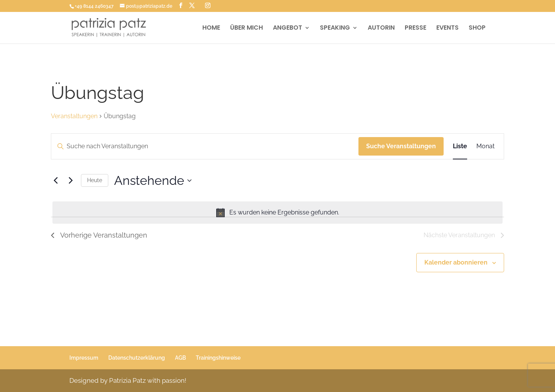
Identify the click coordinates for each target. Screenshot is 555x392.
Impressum (84, 358)
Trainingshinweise (218, 358)
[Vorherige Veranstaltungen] (55, 181)
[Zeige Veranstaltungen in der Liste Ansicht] (460, 146)
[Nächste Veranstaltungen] (71, 181)
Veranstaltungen (74, 116)
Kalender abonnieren (456, 262)
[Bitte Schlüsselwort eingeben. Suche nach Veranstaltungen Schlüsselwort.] (205, 146)
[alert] (277, 213)
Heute (95, 180)
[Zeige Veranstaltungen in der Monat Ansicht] (485, 146)
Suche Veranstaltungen (401, 146)
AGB (180, 358)
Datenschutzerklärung (137, 358)
